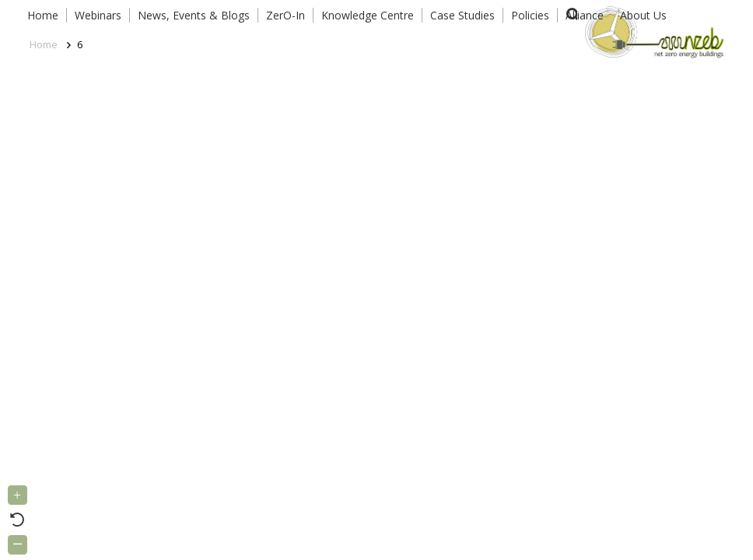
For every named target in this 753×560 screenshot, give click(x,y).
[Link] (651, 31)
